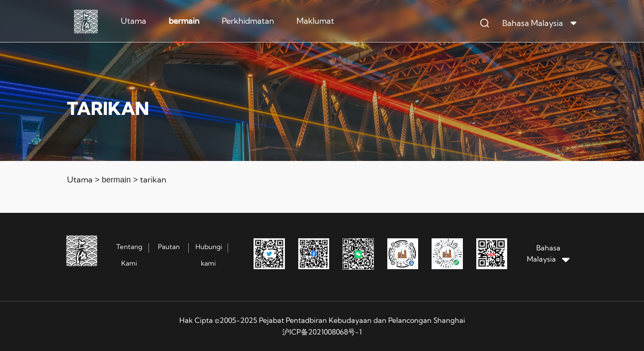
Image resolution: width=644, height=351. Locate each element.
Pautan (169, 247)
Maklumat (315, 21)
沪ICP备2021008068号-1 (322, 332)
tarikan (153, 180)
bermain (184, 21)
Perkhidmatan (248, 21)
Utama (133, 21)
